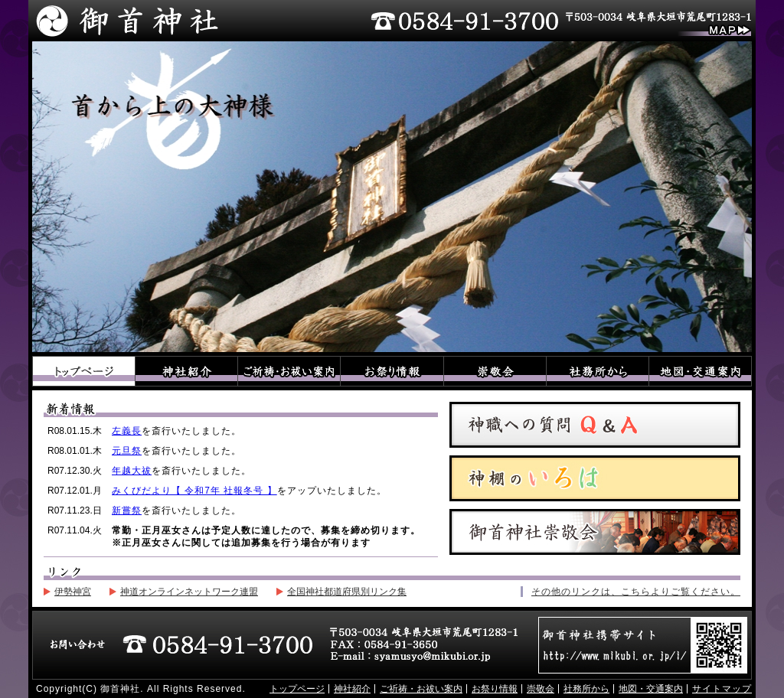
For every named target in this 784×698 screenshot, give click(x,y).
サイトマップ (722, 689)
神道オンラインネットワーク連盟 (189, 592)
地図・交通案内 (700, 371)
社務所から (597, 371)
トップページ (84, 371)
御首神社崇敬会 (595, 532)
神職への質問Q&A (595, 425)
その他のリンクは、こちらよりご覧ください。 (636, 592)
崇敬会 (495, 371)
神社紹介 (187, 371)
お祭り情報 (392, 371)
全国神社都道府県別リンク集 (347, 592)
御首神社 (126, 21)
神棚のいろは (595, 478)
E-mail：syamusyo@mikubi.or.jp (412, 657)
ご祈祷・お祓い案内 (289, 371)
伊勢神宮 (73, 592)
